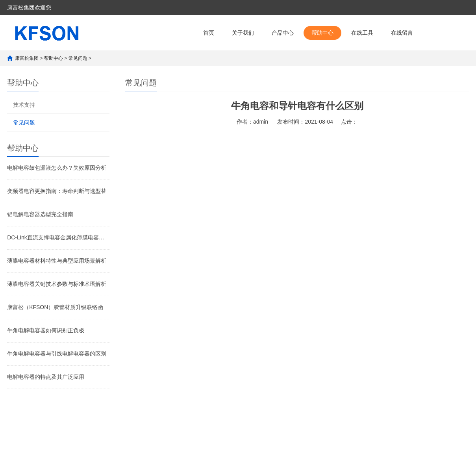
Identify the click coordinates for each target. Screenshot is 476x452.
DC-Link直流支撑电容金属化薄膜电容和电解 (58, 237)
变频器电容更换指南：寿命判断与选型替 (57, 191)
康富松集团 (27, 58)
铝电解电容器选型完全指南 (40, 214)
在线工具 (362, 33)
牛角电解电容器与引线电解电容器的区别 (57, 354)
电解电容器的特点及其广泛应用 (46, 377)
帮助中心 (322, 33)
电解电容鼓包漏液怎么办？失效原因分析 (57, 168)
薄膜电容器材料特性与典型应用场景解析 (57, 261)
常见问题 (78, 58)
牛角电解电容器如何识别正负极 (46, 330)
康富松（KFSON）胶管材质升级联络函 (55, 307)
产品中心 (283, 33)
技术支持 (24, 105)
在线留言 (402, 33)
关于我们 (243, 33)
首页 (209, 33)
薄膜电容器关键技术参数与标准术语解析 (57, 284)
